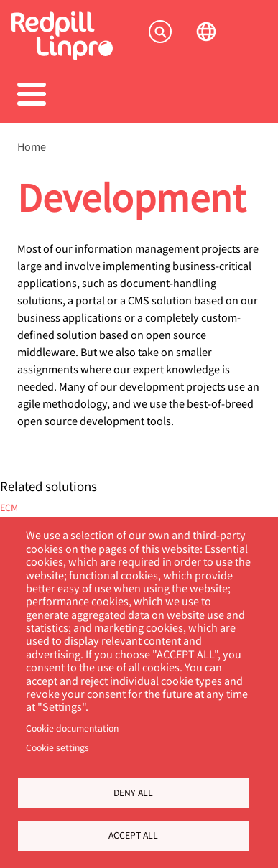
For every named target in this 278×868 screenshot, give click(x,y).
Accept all (133, 835)
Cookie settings (57, 747)
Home (32, 146)
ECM (9, 507)
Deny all (133, 793)
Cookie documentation (72, 728)
